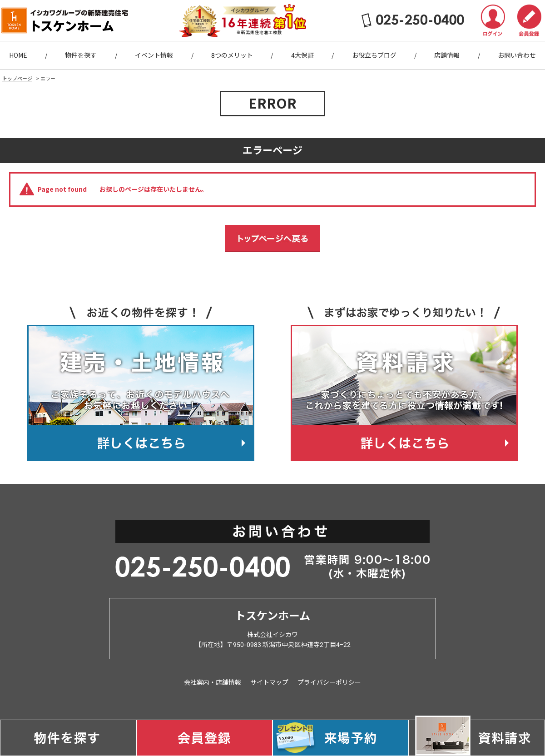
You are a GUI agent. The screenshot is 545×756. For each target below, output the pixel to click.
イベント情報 (154, 55)
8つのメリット (232, 55)
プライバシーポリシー (329, 682)
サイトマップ (269, 682)
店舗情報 (447, 55)
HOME (18, 55)
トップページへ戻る (272, 239)
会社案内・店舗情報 (213, 682)
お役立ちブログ (374, 55)
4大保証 (302, 55)
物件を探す (81, 55)
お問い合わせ (517, 55)
